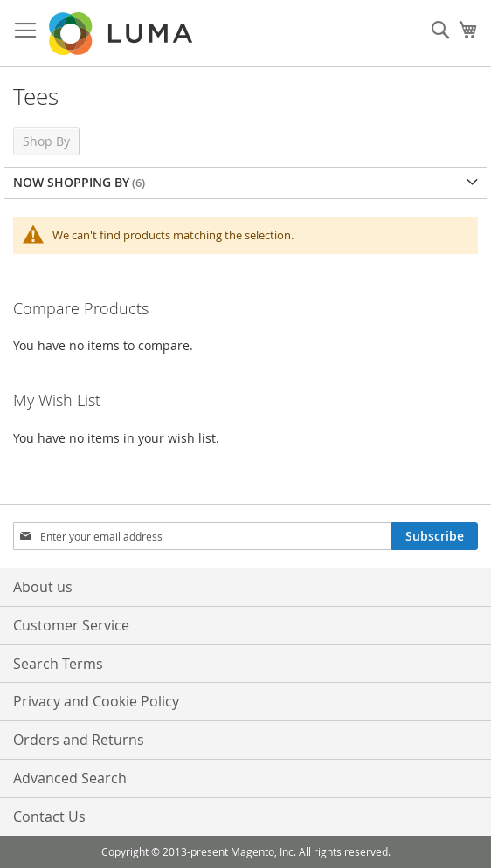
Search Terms (58, 664)
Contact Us (49, 816)
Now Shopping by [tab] (71, 182)
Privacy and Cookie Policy (96, 701)
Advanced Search (70, 778)
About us (43, 587)
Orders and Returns (79, 740)
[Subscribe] (435, 536)
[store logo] (122, 34)
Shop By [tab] (46, 141)
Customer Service (71, 625)
